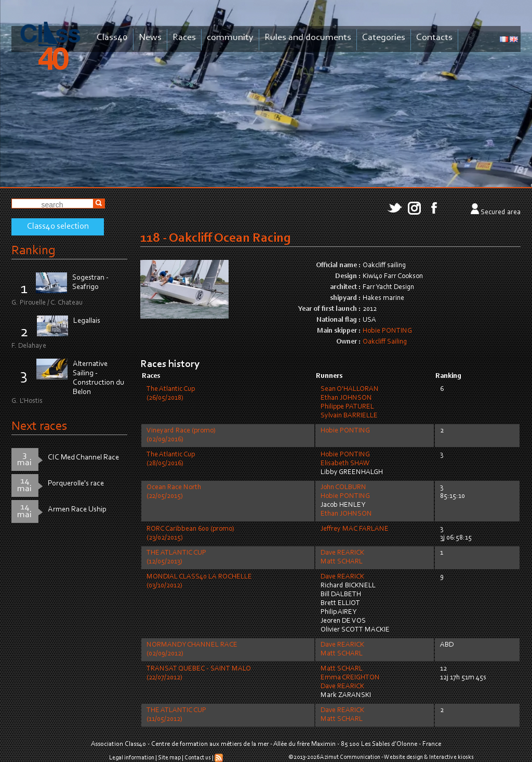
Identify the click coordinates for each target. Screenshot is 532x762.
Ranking (33, 251)
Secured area (501, 213)
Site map (169, 758)
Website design (403, 757)
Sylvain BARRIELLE (349, 416)
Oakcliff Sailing (385, 342)
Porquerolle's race (76, 484)
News (150, 38)
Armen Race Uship (77, 510)
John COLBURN (343, 488)
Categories (384, 38)
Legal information (132, 758)
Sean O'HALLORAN (350, 389)
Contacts (434, 38)
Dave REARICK (342, 553)
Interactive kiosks (451, 757)
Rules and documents (308, 38)
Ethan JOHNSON (346, 398)
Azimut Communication (350, 757)
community (230, 38)
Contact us (198, 758)
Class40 (112, 38)
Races (184, 38)
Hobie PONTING (387, 331)
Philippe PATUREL (347, 407)
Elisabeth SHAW (345, 464)
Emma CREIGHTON (350, 678)
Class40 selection (58, 227)
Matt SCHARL (342, 562)
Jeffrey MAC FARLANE (355, 529)
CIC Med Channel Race (83, 458)
